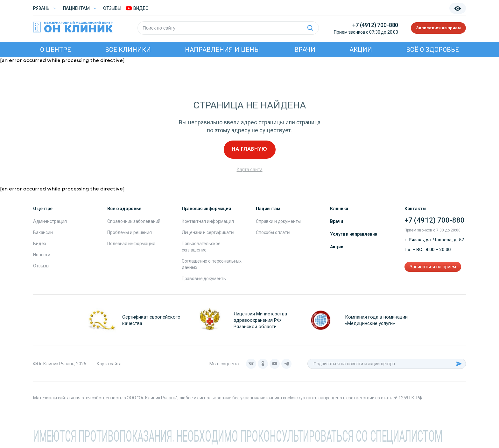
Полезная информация (131, 244)
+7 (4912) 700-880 (368, 25)
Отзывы (112, 8)
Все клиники (128, 50)
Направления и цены (222, 50)
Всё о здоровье (432, 50)
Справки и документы (278, 221)
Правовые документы (204, 279)
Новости (42, 255)
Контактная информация (208, 221)
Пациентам (76, 8)
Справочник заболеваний (134, 221)
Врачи (305, 50)
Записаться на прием (435, 28)
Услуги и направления (354, 234)
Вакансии (43, 232)
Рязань (41, 8)
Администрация (50, 221)
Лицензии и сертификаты (208, 232)
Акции (361, 50)
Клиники (339, 209)
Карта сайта (250, 169)
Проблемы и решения (129, 232)
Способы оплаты (273, 232)
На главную (250, 149)
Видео (40, 244)
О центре (56, 50)
